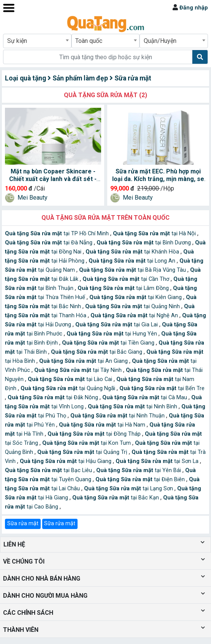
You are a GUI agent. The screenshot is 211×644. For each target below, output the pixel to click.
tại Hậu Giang (66, 461)
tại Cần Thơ (127, 279)
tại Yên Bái (139, 470)
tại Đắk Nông (54, 398)
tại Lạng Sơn (129, 489)
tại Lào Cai (71, 379)
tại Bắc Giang (97, 352)
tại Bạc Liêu (49, 470)
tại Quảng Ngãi (69, 388)
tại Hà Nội (155, 234)
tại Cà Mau (145, 398)
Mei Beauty (33, 198)
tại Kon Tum (87, 443)
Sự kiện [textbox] (17, 41)
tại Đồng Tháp (95, 434)
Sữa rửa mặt (23, 524)
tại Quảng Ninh (133, 306)
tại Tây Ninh (79, 370)
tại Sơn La (158, 461)
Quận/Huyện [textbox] (160, 41)
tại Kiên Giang (136, 297)
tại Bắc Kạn (116, 498)
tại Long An (133, 261)
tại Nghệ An (135, 316)
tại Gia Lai (117, 325)
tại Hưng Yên (113, 334)
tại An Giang (84, 361)
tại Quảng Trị (83, 452)
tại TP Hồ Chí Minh (58, 234)
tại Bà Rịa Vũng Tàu (133, 270)
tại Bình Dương (144, 243)
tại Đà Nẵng (49, 243)
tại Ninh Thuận (118, 416)
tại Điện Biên (141, 479)
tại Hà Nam (103, 425)
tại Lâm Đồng (124, 288)
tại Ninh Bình (133, 407)
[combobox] (37, 41)
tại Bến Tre (162, 388)
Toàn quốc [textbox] (89, 41)
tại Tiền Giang (109, 343)
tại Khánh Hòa (133, 252)
